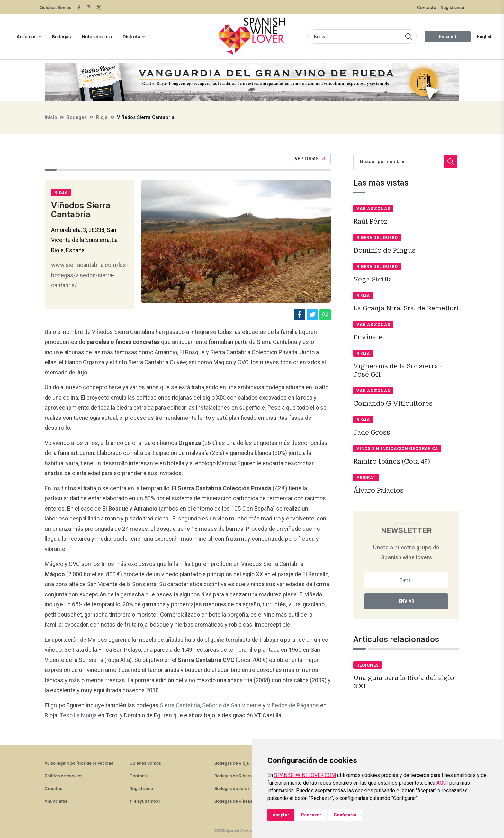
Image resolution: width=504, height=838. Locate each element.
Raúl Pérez (370, 221)
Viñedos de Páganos (293, 705)
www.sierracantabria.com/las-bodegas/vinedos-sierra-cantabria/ (90, 275)
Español (448, 37)
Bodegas (62, 37)
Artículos (27, 37)
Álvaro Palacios (378, 490)
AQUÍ (442, 783)
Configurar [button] (345, 815)
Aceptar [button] (281, 815)
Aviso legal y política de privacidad (79, 763)
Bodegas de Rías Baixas (238, 801)
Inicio (51, 117)
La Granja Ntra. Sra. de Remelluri (406, 308)
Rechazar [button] (311, 815)
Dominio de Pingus (384, 250)
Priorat (366, 478)
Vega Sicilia (373, 279)
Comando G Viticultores (393, 403)
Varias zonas (373, 209)
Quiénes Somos (56, 7)
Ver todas (310, 159)
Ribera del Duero (377, 238)
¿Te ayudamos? (145, 801)
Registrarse (452, 7)
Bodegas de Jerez (232, 788)
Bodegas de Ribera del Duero (243, 776)
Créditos (53, 788)
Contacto (427, 7)
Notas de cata (97, 37)
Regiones (368, 665)
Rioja (102, 117)
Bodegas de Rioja (232, 763)
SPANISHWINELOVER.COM (305, 775)
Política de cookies (64, 776)
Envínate (368, 337)
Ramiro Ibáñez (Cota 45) (392, 461)
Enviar (406, 601)
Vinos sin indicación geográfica (397, 449)
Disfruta (132, 37)
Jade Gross (372, 432)
